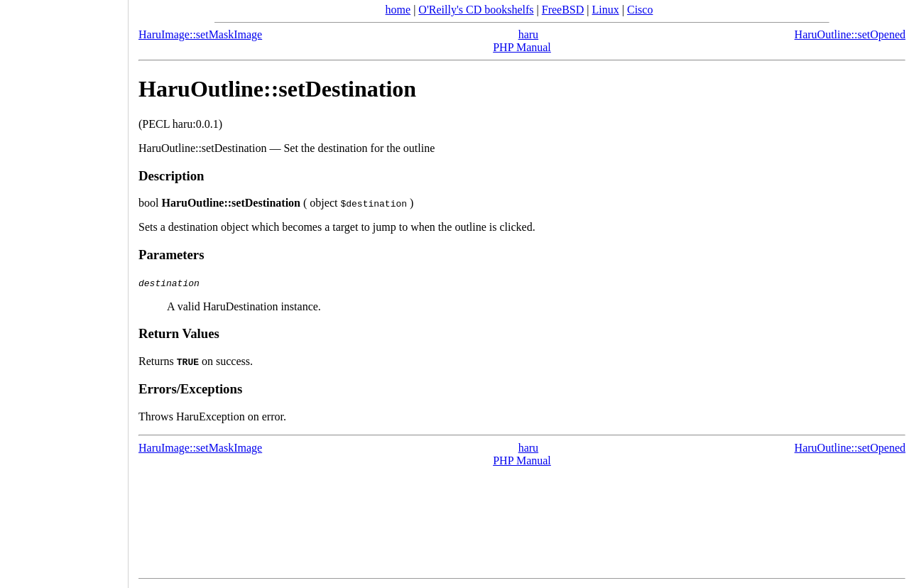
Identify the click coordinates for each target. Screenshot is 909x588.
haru (528, 34)
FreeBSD (563, 10)
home (398, 10)
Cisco (640, 10)
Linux (606, 10)
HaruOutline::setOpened (850, 34)
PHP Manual (522, 47)
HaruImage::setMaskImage (200, 34)
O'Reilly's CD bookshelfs (476, 10)
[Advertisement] (64, 289)
